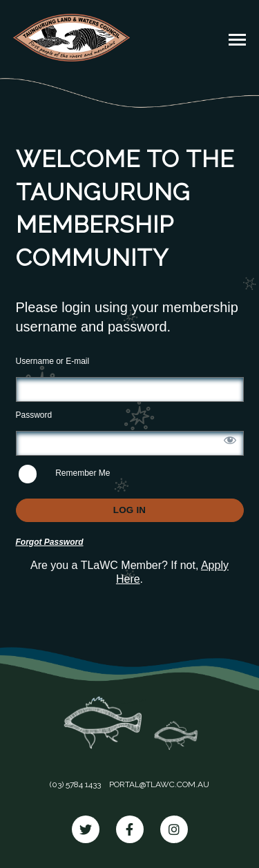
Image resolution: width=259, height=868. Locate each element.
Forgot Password (50, 542)
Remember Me (65, 474)
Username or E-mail (53, 361)
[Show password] (230, 440)
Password (34, 415)
